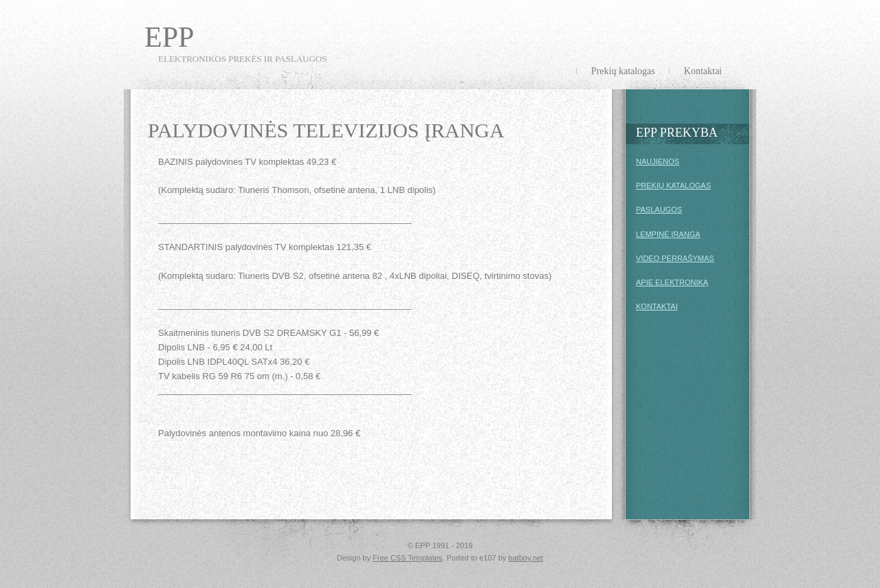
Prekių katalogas (623, 71)
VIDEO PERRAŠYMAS (675, 258)
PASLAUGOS (659, 210)
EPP (169, 37)
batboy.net (526, 558)
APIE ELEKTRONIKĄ (672, 282)
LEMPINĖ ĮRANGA (668, 234)
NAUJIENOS (658, 161)
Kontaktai (703, 71)
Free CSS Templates (407, 558)
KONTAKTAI (657, 306)
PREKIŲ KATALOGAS (673, 185)
